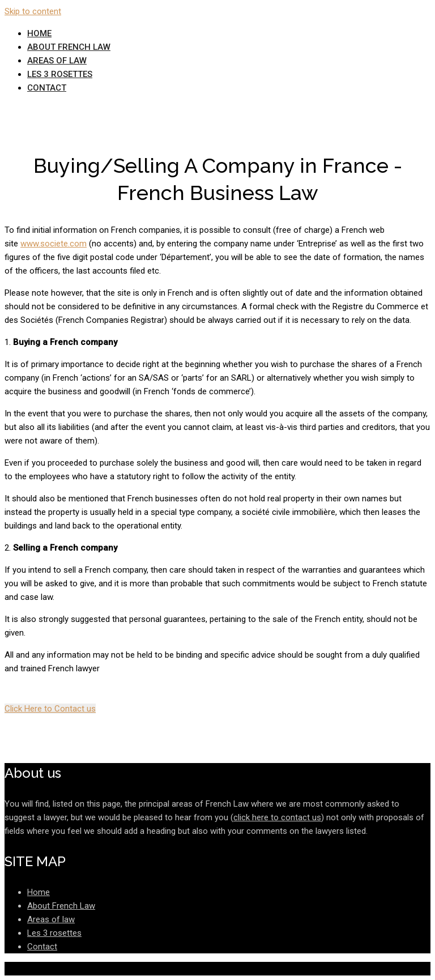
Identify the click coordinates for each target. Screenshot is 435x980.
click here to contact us (277, 817)
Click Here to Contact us (50, 709)
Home (39, 33)
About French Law (69, 47)
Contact (47, 88)
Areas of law (57, 61)
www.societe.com (54, 244)
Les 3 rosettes (60, 74)
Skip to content (33, 11)
